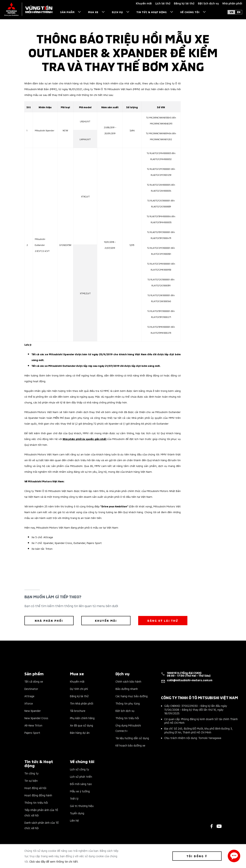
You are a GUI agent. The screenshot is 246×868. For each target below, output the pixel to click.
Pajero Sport (32, 733)
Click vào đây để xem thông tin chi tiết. (54, 861)
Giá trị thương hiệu (82, 806)
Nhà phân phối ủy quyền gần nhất (85, 439)
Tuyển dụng (77, 813)
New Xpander (33, 711)
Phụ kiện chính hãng (82, 718)
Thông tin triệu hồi (127, 718)
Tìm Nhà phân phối (82, 703)
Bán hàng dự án (80, 733)
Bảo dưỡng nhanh (127, 689)
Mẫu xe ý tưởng (80, 791)
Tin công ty (31, 773)
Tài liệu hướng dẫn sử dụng (132, 738)
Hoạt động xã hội (35, 788)
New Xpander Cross (36, 718)
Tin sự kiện (31, 780)
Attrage (29, 696)
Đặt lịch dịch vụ (125, 711)
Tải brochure (78, 711)
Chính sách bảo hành (128, 681)
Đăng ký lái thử (79, 696)
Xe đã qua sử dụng (81, 725)
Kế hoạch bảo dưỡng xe (130, 745)
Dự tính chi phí (79, 689)
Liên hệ (74, 820)
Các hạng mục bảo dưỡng (132, 696)
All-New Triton (33, 725)
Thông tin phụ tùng (128, 703)
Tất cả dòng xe (34, 681)
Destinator (31, 689)
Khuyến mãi (77, 681)
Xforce (29, 703)
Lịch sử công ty (79, 769)
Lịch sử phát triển (81, 776)
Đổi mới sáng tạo (81, 784)
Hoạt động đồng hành (38, 795)
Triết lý (74, 798)
